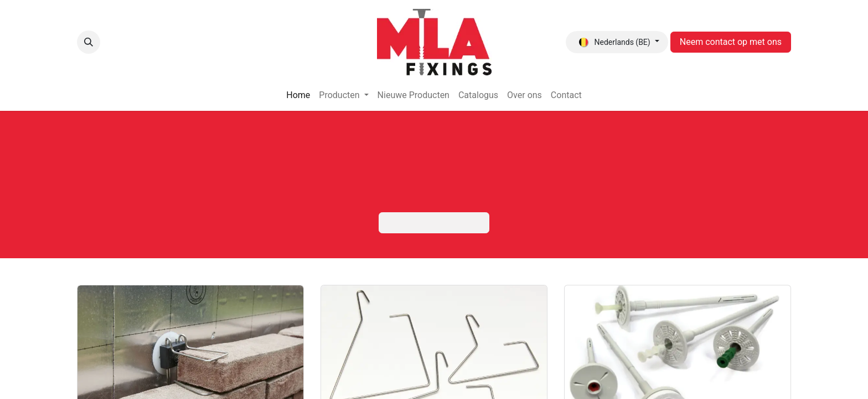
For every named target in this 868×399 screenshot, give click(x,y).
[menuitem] (298, 95)
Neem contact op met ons (731, 42)
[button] (89, 42)
